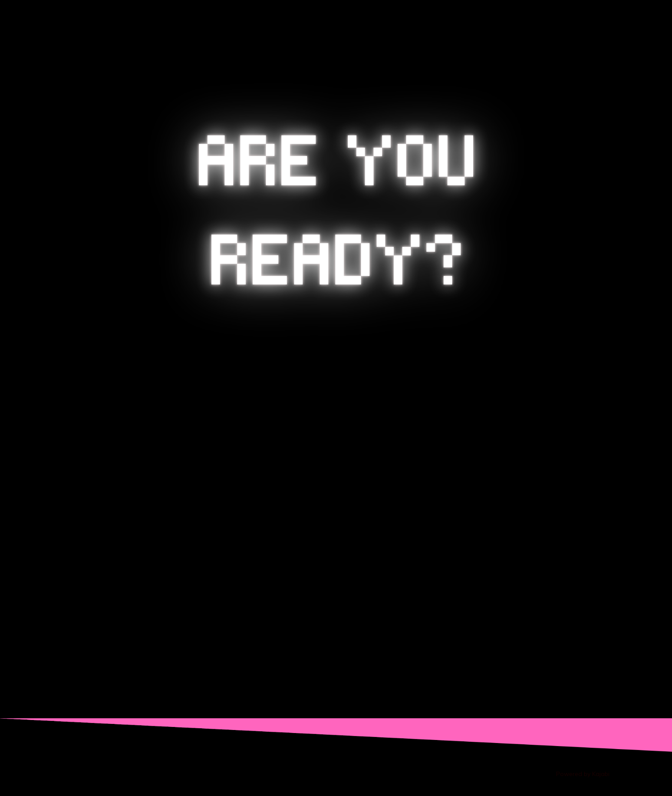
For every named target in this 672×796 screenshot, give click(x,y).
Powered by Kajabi (583, 774)
